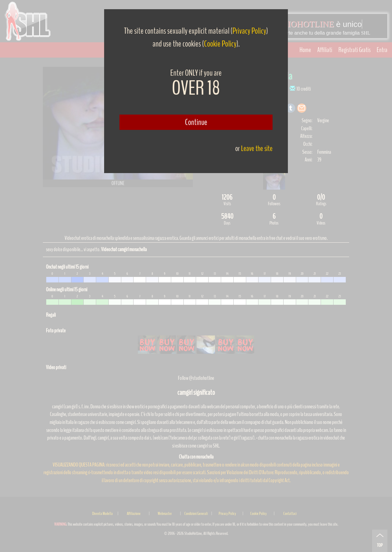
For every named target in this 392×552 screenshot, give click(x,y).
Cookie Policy (220, 44)
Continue (196, 122)
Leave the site (257, 148)
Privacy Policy (249, 31)
